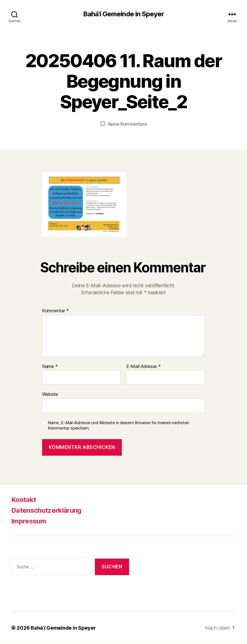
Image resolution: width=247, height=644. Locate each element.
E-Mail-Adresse (144, 367)
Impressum (29, 521)
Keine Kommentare (128, 124)
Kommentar (55, 311)
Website (50, 394)
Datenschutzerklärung (46, 510)
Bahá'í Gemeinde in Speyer (123, 14)
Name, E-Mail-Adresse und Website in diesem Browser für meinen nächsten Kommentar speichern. (118, 425)
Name (50, 367)
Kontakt (24, 500)
